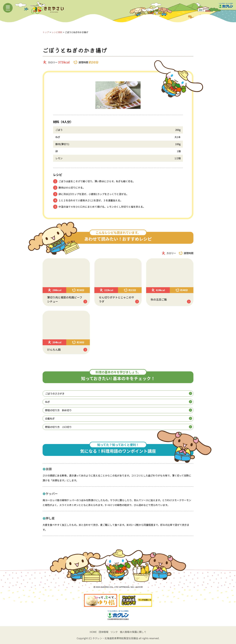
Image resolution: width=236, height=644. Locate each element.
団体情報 (104, 632)
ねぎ (119, 402)
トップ (46, 32)
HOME (93, 632)
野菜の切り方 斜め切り (119, 410)
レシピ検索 (57, 32)
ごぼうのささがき (119, 393)
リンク (114, 632)
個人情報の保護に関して (133, 632)
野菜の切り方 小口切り (119, 427)
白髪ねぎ (119, 418)
